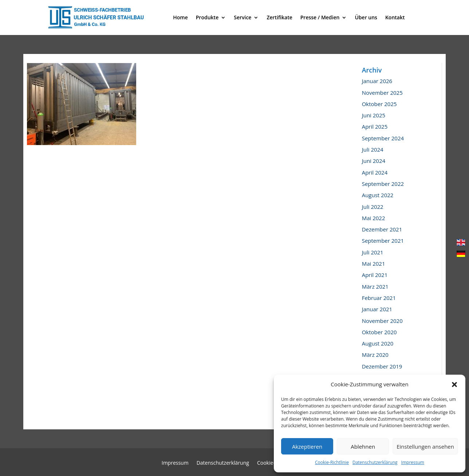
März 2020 (375, 355)
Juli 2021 (373, 252)
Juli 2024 (373, 149)
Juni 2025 (374, 115)
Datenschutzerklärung (375, 462)
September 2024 (383, 138)
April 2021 (375, 275)
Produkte (207, 17)
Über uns (366, 17)
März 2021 (375, 286)
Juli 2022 (373, 207)
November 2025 (382, 93)
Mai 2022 (374, 218)
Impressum (413, 462)
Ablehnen (363, 446)
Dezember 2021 (382, 229)
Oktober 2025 (379, 104)
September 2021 (383, 241)
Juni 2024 (374, 161)
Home (180, 17)
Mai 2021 (374, 264)
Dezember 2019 (382, 366)
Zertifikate (279, 17)
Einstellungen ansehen (425, 446)
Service (243, 17)
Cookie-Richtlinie (332, 462)
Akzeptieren (307, 446)
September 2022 (383, 184)
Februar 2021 (379, 298)
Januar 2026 (377, 81)
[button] (454, 385)
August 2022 (378, 195)
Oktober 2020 (379, 332)
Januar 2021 (377, 309)
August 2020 (378, 343)
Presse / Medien (320, 17)
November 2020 (382, 321)
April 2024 (375, 172)
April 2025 (375, 126)
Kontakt (395, 17)
